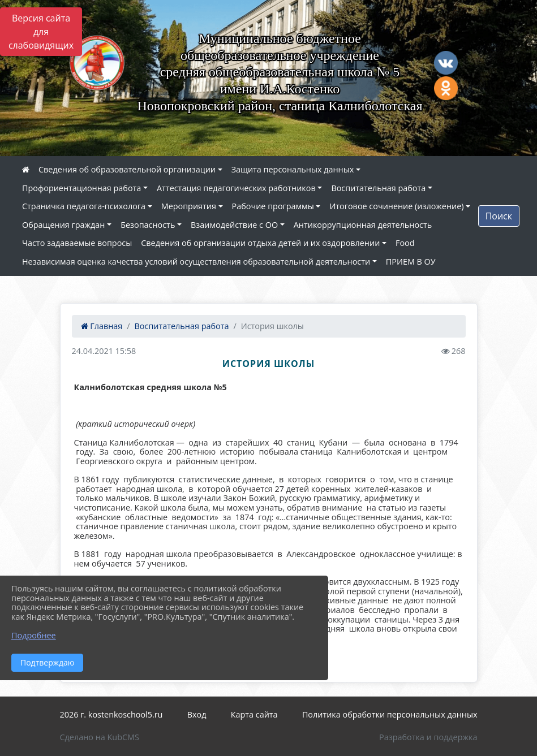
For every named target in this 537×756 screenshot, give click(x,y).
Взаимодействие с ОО (234, 225)
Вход (197, 714)
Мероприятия (189, 206)
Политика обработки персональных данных (390, 714)
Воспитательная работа (378, 188)
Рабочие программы (273, 206)
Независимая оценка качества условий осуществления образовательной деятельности (196, 262)
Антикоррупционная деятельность (363, 225)
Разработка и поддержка (428, 737)
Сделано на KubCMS (100, 737)
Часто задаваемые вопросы (77, 243)
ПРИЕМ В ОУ (411, 262)
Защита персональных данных (293, 169)
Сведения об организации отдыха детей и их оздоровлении (260, 243)
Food (405, 243)
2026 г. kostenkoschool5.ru (111, 714)
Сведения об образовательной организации (127, 169)
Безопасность (148, 225)
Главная (102, 326)
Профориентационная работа (81, 188)
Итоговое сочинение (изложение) (396, 206)
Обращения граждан (63, 225)
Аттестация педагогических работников (236, 188)
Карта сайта (254, 714)
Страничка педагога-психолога (84, 206)
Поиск (499, 216)
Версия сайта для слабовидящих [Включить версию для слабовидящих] (41, 32)
